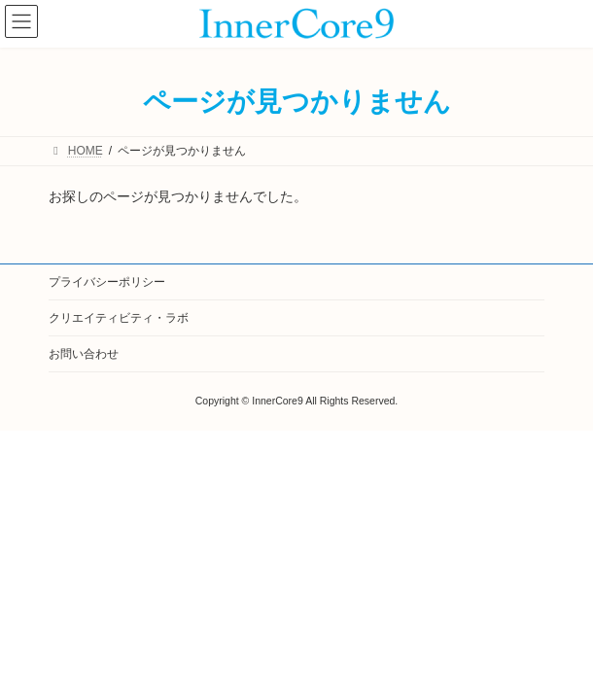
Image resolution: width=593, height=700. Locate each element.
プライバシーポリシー (107, 282)
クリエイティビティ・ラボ (119, 318)
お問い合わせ (84, 354)
